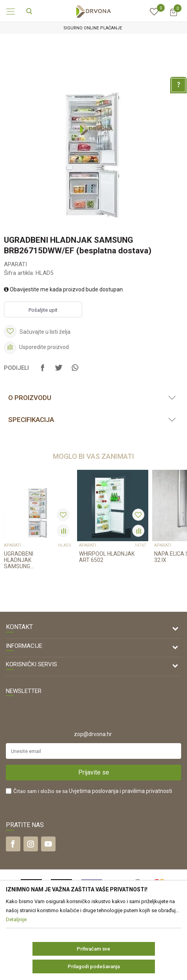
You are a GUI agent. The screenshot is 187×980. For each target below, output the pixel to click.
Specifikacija (31, 420)
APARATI (15, 264)
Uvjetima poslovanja (94, 791)
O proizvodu (30, 398)
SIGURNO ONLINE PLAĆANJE (93, 28)
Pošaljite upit (43, 310)
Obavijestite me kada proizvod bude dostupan (63, 289)
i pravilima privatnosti (146, 791)
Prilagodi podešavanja (94, 966)
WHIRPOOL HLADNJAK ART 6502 (107, 557)
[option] (93, 28)
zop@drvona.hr (93, 734)
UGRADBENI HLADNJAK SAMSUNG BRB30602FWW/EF (27, 560)
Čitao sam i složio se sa (93, 791)
